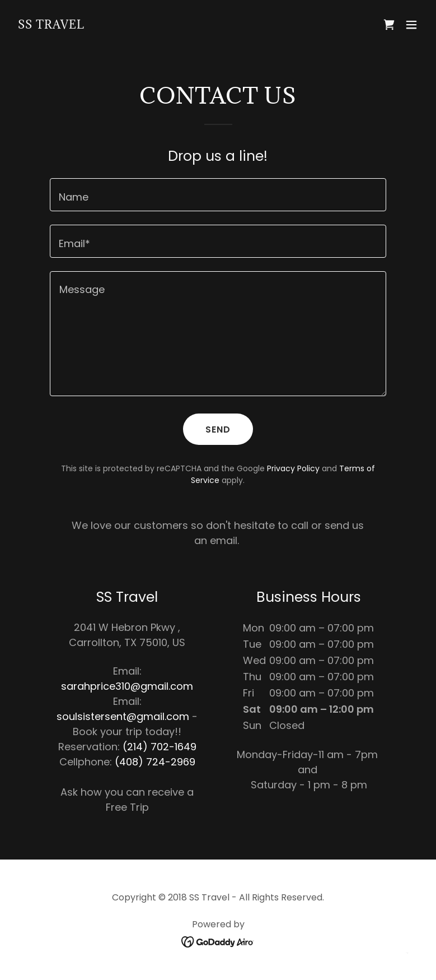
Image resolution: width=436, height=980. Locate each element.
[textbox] (218, 195)
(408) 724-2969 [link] (155, 762)
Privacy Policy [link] (293, 468)
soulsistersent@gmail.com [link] (123, 716)
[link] (51, 25)
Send (218, 429)
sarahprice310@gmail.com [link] (127, 686)
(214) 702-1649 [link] (160, 747)
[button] (411, 25)
